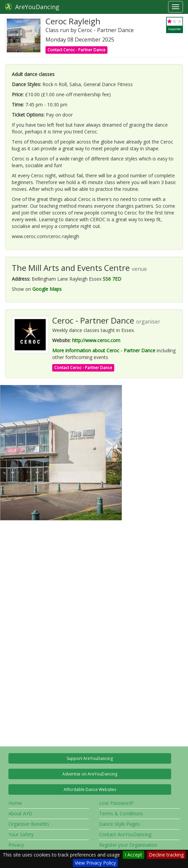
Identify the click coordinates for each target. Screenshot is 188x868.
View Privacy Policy (95, 863)
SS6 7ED (112, 279)
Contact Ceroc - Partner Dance (76, 50)
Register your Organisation (128, 845)
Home (15, 803)
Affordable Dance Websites (90, 789)
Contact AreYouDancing (125, 834)
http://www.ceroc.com (96, 340)
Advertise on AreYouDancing (90, 774)
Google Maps (47, 289)
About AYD (20, 813)
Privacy (16, 845)
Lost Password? (116, 803)
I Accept (133, 855)
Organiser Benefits (29, 824)
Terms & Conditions (121, 813)
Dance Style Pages (119, 824)
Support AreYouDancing (90, 758)
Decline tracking (166, 855)
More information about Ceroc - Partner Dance (104, 350)
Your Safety (21, 834)
